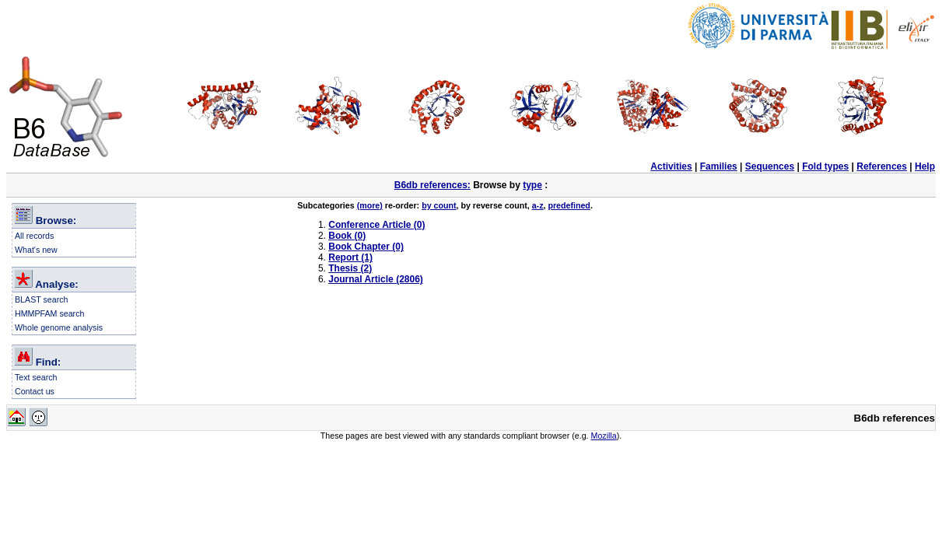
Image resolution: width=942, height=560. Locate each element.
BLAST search (42, 299)
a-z (538, 205)
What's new (36, 250)
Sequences (770, 166)
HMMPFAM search (49, 313)
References (882, 166)
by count (439, 205)
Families (719, 166)
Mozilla (604, 436)
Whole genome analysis (59, 327)
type (532, 185)
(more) (370, 205)
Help (925, 166)
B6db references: (432, 185)
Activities (671, 166)
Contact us (35, 391)
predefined (569, 205)
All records (34, 236)
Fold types (825, 166)
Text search (36, 377)
